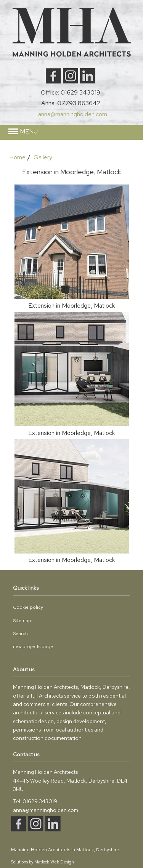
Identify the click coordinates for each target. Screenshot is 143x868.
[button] (72, 132)
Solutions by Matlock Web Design (43, 862)
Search (20, 634)
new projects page (33, 647)
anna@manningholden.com (73, 114)
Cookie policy (28, 607)
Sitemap (22, 621)
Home (17, 157)
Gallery (43, 157)
